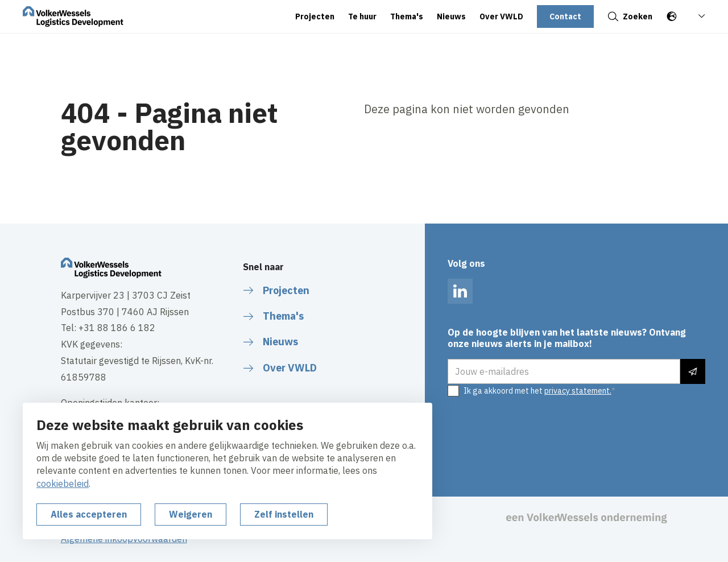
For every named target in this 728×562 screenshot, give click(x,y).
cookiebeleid (63, 484)
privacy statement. (578, 391)
